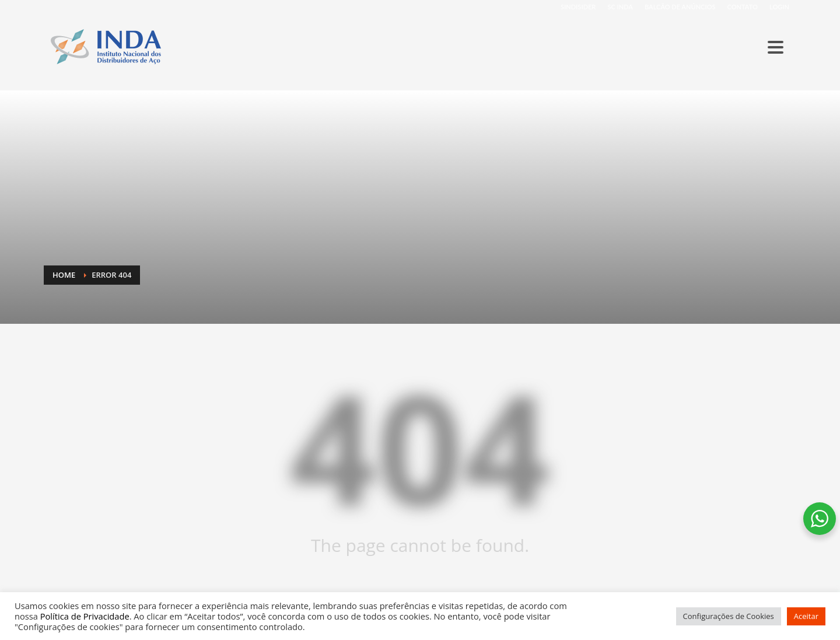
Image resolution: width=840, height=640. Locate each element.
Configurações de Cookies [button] (729, 616)
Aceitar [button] (806, 616)
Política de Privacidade (85, 616)
